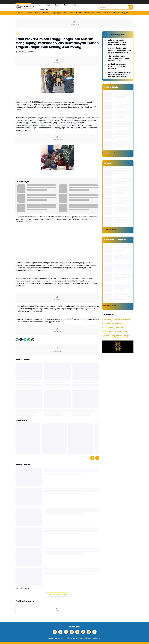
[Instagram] (66, 632)
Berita (49, 5)
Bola (67, 5)
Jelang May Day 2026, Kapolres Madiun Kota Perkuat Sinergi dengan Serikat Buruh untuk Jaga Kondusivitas (119, 42)
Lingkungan (56, 13)
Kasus (37, 13)
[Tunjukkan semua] (131, 87)
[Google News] (77, 632)
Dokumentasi (44, 10)
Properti (125, 13)
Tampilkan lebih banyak (57, 594)
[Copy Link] (33, 340)
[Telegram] (25, 340)
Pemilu (107, 13)
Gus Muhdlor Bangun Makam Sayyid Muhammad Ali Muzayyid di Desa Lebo (120, 50)
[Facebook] (17, 340)
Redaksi (51, 638)
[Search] (114, 7)
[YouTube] (72, 632)
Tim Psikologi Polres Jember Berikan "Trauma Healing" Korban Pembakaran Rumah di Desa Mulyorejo (119, 58)
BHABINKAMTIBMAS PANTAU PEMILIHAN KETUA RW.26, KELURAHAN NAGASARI (120, 74)
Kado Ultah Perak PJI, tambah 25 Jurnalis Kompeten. (117, 66)
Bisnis (58, 5)
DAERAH (79, 13)
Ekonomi (46, 13)
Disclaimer (97, 638)
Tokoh (99, 13)
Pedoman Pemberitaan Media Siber (79, 638)
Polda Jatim (69, 13)
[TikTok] (83, 632)
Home (40, 5)
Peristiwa (28, 13)
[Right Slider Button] (131, 13)
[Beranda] (18, 33)
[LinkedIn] (89, 632)
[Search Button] (131, 7)
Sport (76, 5)
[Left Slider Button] (92, 458)
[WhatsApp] (29, 340)
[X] (21, 340)
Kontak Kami (60, 638)
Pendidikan (90, 13)
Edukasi (116, 13)
